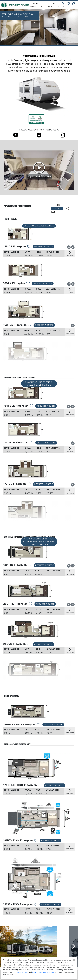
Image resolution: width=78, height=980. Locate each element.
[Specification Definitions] (68, 208)
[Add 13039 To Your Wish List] (36, 841)
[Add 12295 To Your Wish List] (31, 604)
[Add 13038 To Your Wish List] (40, 785)
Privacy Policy (23, 972)
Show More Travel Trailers (39, 226)
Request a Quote (44, 247)
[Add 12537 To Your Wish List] (29, 644)
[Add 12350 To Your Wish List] (32, 368)
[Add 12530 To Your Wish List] (28, 283)
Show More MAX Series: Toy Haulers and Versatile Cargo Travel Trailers (39, 542)
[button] (64, 5)
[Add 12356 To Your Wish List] (31, 443)
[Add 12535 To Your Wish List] (30, 683)
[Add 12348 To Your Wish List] (30, 325)
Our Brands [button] (34, 5)
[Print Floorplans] (53, 212)
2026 (57, 209)
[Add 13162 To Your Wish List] (29, 525)
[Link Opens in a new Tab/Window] (36, 119)
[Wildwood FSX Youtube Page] (16, 135)
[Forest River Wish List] (69, 4)
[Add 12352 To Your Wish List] (31, 406)
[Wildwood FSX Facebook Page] (39, 135)
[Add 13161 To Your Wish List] (29, 484)
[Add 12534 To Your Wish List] (39, 725)
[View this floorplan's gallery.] (73, 247)
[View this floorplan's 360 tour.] (69, 247)
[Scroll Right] (74, 946)
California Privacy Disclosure (44, 972)
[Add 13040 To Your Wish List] (36, 905)
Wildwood (12, 17)
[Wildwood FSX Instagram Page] (62, 135)
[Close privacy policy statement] (74, 960)
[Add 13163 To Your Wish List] (30, 565)
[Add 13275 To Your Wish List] (29, 247)
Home (4, 17)
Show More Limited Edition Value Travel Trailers (39, 384)
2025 (58, 205)
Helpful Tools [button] (51, 5)
